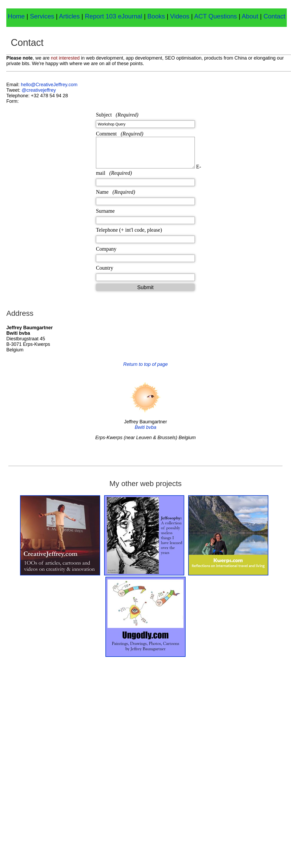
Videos (180, 16)
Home (16, 16)
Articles (69, 16)
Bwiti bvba (145, 427)
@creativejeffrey (39, 90)
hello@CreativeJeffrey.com (49, 85)
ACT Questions (216, 16)
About (251, 16)
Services (42, 16)
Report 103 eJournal (114, 16)
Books (157, 16)
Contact (274, 16)
